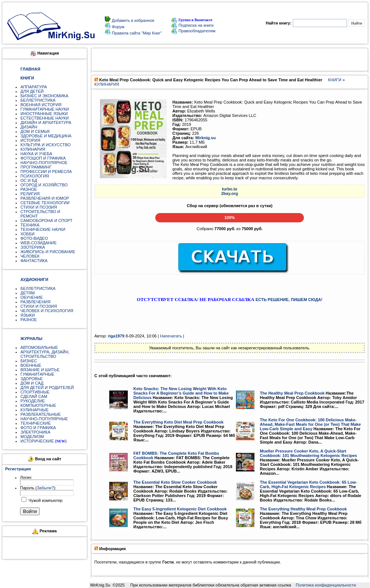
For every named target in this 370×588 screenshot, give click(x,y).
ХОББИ (27, 234)
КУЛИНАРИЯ (33, 149)
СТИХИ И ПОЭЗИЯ (39, 207)
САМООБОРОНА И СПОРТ (46, 220)
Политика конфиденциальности (326, 585)
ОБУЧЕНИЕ (32, 297)
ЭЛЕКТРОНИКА (35, 432)
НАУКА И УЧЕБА (36, 154)
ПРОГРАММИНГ (36, 167)
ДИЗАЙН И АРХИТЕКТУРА (46, 122)
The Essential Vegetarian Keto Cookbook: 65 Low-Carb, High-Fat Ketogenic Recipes (309, 484)
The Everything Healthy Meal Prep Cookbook (304, 509)
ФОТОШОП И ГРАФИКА (43, 158)
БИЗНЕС (29, 361)
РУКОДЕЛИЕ (33, 401)
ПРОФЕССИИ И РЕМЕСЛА (46, 171)
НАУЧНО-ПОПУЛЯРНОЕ (44, 163)
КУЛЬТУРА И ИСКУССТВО (46, 145)
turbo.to (230, 189)
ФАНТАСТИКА (34, 261)
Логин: (26, 477)
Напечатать (171, 336)
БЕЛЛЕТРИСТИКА (38, 100)
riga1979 (116, 336)
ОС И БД (29, 180)
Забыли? (45, 488)
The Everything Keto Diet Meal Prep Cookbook (178, 422)
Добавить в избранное (133, 20)
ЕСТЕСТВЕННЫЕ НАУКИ (45, 118)
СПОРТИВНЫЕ (35, 392)
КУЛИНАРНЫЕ (35, 410)
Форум (117, 27)
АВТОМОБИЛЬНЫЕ (39, 347)
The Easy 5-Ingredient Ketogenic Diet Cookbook (180, 509)
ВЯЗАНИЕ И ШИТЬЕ (40, 370)
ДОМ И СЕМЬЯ (35, 131)
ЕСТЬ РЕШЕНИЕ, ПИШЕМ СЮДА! (289, 300)
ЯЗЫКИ (28, 315)
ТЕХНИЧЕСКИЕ (36, 423)
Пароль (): (38, 488)
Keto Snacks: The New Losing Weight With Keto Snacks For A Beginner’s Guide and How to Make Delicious (181, 393)
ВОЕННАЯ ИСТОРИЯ (41, 105)
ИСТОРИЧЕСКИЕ (37, 441)
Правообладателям (193, 31)
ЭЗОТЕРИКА (33, 247)
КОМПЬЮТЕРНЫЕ (38, 405)
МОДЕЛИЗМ (32, 437)
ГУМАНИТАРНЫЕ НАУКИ (45, 109)
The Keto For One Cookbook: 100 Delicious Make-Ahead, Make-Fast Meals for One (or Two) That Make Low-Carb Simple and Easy (311, 424)
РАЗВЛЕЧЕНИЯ (35, 302)
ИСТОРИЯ (30, 140)
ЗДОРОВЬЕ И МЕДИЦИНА (46, 136)
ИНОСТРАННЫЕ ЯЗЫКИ (44, 114)
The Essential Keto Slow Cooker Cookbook (175, 482)
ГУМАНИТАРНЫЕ (37, 374)
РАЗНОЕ (29, 189)
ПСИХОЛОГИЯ (35, 176)
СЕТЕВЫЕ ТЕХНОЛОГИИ (45, 203)
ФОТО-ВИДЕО (34, 238)
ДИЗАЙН (29, 127)
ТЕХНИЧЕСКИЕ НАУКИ (43, 229)
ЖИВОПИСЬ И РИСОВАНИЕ (48, 252)
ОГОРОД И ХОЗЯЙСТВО (44, 185)
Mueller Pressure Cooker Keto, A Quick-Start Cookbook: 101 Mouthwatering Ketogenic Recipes (309, 453)
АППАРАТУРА (34, 87)
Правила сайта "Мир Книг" (136, 33)
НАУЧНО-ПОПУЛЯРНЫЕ (44, 419)
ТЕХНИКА (30, 225)
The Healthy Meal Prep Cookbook (292, 393)
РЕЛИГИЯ (30, 194)
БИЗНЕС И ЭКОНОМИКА (44, 96)
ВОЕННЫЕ (31, 365)
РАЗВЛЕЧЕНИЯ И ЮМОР (45, 198)
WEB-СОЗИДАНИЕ (39, 243)
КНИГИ (335, 80)
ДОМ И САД (32, 383)
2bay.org (229, 193)
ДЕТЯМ (27, 293)
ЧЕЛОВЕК (30, 256)
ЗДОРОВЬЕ (32, 379)
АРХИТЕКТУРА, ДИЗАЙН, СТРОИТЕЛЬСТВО (45, 354)
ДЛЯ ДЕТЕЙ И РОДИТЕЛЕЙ (47, 388)
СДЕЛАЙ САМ (34, 396)
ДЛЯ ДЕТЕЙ (32, 91)
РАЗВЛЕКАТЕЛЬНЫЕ (41, 414)
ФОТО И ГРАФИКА (38, 428)
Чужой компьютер (45, 500)
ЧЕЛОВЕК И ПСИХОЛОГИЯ (47, 311)
